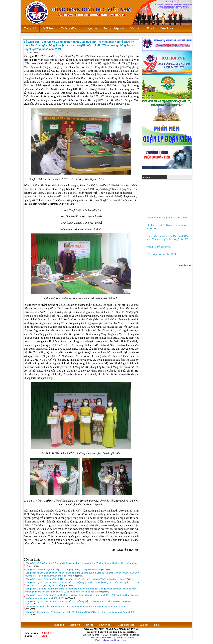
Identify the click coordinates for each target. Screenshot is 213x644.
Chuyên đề (105, 625)
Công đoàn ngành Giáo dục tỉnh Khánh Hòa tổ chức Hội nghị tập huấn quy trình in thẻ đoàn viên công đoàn (78, 601)
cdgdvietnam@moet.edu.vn (115, 640)
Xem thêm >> (185, 265)
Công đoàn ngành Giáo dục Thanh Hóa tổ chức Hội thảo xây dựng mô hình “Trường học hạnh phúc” (75, 579)
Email (157, 625)
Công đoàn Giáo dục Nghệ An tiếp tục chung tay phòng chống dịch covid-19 (63, 569)
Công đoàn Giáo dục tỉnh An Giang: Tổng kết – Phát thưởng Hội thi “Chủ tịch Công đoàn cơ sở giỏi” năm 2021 (80, 612)
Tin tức (89, 625)
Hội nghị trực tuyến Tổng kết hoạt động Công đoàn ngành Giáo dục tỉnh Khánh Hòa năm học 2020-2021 (77, 607)
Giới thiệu (75, 625)
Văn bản (144, 625)
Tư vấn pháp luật (125, 625)
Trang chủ (58, 625)
